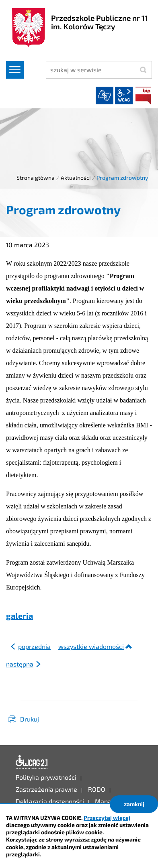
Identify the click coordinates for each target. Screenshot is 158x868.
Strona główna (36, 178)
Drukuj (30, 719)
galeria (19, 616)
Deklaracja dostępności (32, 762)
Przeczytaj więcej (107, 818)
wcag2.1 (124, 96)
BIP (143, 96)
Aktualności (76, 178)
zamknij (134, 804)
